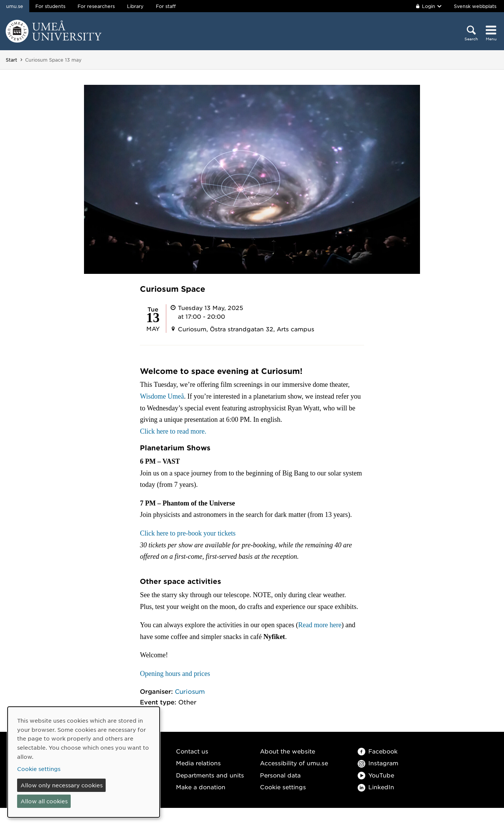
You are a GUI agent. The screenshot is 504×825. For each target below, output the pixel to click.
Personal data (280, 775)
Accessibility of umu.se (294, 763)
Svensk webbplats (475, 6)
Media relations (198, 763)
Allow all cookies (44, 801)
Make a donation (201, 787)
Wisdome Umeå (162, 396)
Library (135, 6)
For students (50, 6)
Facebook (378, 751)
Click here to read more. (173, 431)
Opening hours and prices (175, 674)
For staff (166, 6)
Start (11, 60)
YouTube (376, 775)
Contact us (192, 751)
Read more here (320, 625)
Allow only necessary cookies (62, 785)
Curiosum (190, 691)
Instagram (378, 763)
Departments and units (210, 775)
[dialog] (84, 762)
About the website (288, 751)
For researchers (96, 6)
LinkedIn (376, 787)
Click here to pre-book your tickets (188, 533)
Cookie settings (283, 787)
